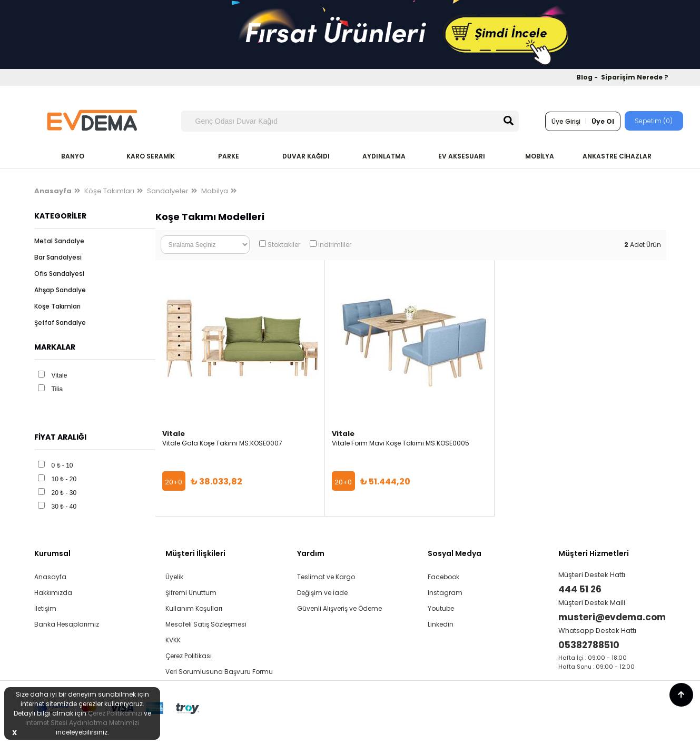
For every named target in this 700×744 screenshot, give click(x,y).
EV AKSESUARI (462, 156)
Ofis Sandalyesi (59, 274)
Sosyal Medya (455, 553)
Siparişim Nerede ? (635, 77)
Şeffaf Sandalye (60, 323)
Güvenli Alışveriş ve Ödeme (339, 608)
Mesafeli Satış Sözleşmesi (206, 624)
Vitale (60, 375)
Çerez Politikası (189, 656)
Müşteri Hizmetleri (594, 553)
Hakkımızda (53, 593)
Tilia (57, 389)
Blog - (588, 77)
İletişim (45, 608)
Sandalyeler (168, 191)
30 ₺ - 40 (64, 507)
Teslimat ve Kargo (326, 577)
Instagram (445, 593)
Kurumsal (52, 553)
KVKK (173, 640)
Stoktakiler (284, 245)
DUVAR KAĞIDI (306, 156)
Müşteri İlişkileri (195, 553)
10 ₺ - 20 (64, 479)
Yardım (311, 553)
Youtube (441, 608)
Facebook (443, 577)
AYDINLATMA (384, 156)
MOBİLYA (540, 156)
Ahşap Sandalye (60, 290)
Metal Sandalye (59, 241)
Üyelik (174, 577)
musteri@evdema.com (612, 617)
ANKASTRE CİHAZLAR (617, 156)
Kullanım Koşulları (194, 608)
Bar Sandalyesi (58, 257)
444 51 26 (580, 589)
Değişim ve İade (322, 593)
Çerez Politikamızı (115, 713)
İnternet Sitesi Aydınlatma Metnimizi (82, 723)
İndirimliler (335, 245)
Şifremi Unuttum (191, 593)
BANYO (73, 156)
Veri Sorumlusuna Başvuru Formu (219, 672)
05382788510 (589, 645)
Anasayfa (50, 577)
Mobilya (215, 191)
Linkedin (441, 624)
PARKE (229, 156)
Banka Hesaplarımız (67, 624)
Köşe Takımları (109, 191)
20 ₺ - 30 (64, 493)
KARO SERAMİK (151, 156)
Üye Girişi (566, 121)
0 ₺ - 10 (62, 465)
